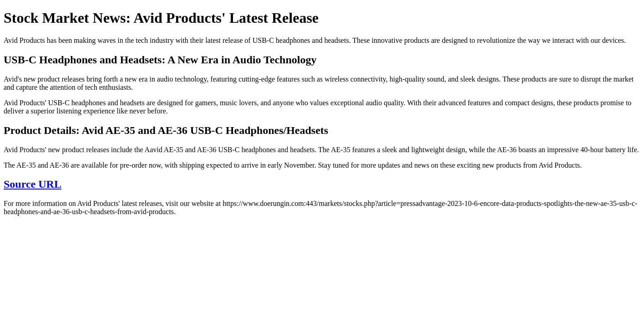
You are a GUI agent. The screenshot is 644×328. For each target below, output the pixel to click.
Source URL (33, 184)
